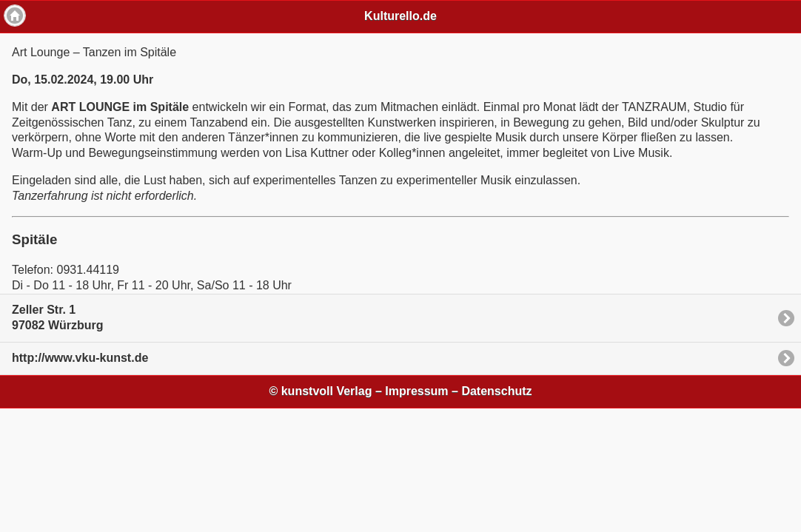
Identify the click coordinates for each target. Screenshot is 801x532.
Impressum (416, 391)
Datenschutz (496, 391)
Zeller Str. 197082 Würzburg (58, 317)
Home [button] (15, 16)
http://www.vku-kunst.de (80, 358)
